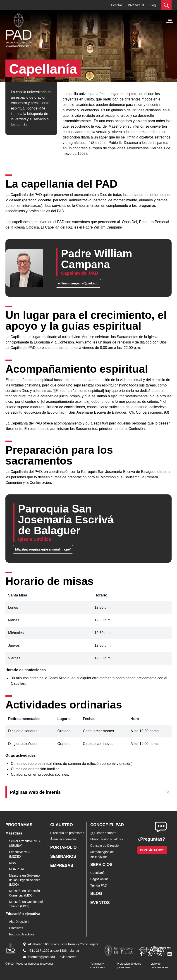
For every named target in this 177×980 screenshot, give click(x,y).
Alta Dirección (19, 922)
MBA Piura (17, 869)
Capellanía (98, 873)
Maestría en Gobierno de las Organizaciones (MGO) (25, 880)
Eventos (117, 5)
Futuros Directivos (22, 934)
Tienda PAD (99, 885)
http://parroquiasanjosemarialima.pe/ (43, 549)
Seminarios (63, 856)
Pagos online (99, 879)
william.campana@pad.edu (78, 283)
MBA (12, 863)
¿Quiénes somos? (103, 833)
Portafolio (63, 847)
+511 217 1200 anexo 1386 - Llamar (54, 951)
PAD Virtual (136, 5)
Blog (153, 5)
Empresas (62, 866)
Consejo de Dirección (105, 846)
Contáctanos (152, 850)
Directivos (16, 928)
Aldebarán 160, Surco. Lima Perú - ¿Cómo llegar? (63, 944)
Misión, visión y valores (107, 839)
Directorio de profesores (67, 833)
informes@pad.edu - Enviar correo (52, 957)
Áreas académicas (63, 839)
